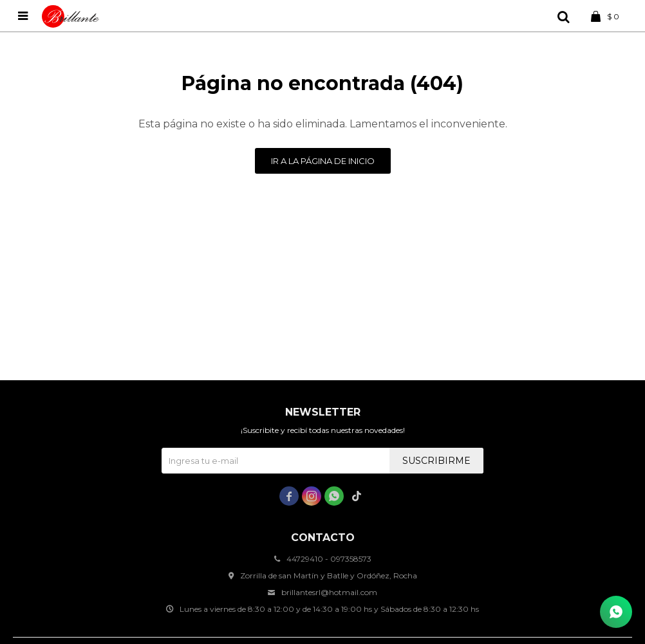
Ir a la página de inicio (323, 161)
